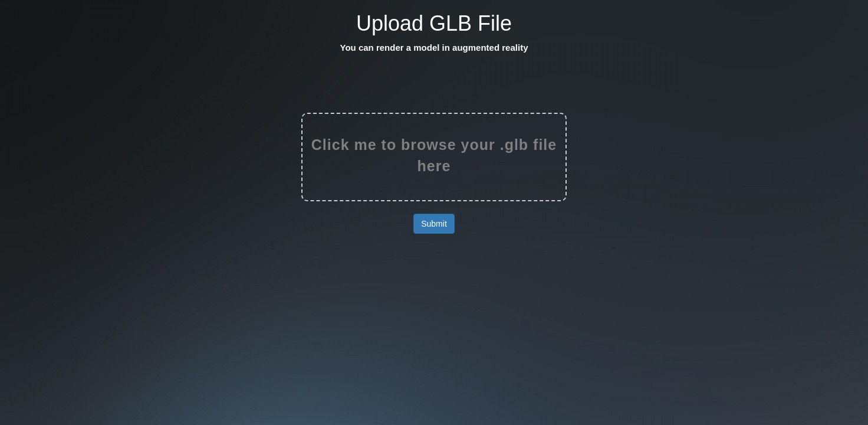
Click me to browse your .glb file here (434, 155)
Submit (434, 224)
